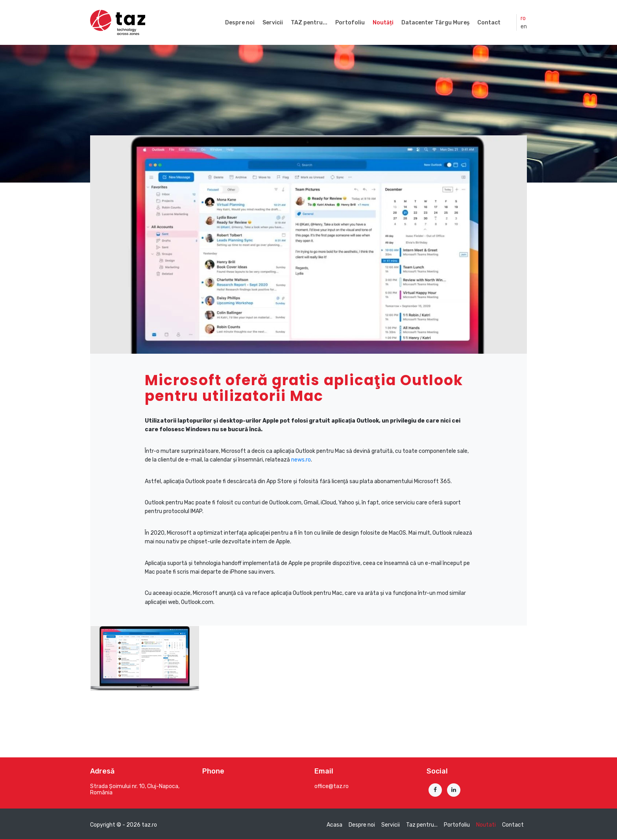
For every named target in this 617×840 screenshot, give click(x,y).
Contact (489, 23)
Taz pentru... (422, 825)
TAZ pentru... (309, 23)
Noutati (486, 825)
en (524, 27)
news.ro (301, 460)
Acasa (334, 825)
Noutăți (383, 23)
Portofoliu (350, 23)
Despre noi (240, 23)
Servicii (273, 23)
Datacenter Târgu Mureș (435, 23)
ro (523, 18)
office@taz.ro (332, 786)
